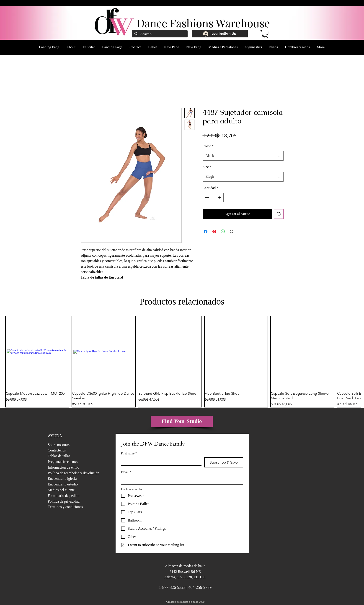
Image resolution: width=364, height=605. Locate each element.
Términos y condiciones (65, 507)
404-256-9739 (200, 587)
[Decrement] (207, 197)
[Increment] (220, 197)
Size (207, 167)
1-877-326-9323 (172, 587)
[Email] (181, 480)
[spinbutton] (213, 197)
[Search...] (159, 34)
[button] (265, 34)
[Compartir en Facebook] (206, 232)
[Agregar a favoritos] (279, 214)
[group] (182, 361)
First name (129, 453)
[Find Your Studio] (182, 421)
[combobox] (243, 156)
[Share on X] (232, 232)
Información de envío (64, 467)
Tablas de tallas (59, 456)
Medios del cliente (61, 490)
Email (126, 472)
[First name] (160, 461)
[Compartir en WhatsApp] (223, 232)
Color (208, 146)
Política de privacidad (64, 501)
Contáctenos (57, 450)
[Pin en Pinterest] (214, 232)
